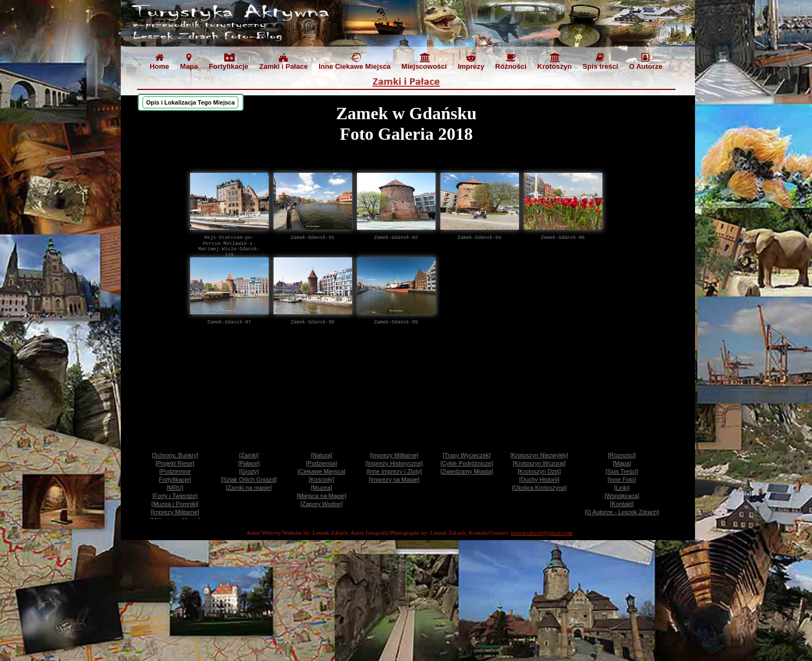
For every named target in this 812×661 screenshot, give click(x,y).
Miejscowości (424, 61)
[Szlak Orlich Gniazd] (249, 479)
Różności (511, 61)
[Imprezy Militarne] (394, 455)
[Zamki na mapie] (249, 488)
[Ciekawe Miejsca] (321, 471)
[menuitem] (159, 63)
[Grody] (249, 471)
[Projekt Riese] (175, 463)
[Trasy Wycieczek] (467, 455)
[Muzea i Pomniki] (175, 504)
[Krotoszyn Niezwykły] (539, 455)
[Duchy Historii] (540, 479)
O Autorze (646, 61)
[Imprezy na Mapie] (394, 479)
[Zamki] (249, 455)
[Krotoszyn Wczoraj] (540, 463)
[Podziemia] (321, 463)
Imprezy (471, 61)
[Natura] (321, 455)
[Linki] (622, 488)
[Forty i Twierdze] (175, 496)
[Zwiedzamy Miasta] (467, 471)
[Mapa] (622, 463)
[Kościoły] (321, 479)
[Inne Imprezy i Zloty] (394, 471)
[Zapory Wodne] (321, 504)
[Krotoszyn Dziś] (539, 471)
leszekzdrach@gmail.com (542, 533)
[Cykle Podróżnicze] (467, 463)
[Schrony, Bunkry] (175, 455)
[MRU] (175, 488)
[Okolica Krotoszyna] (539, 488)
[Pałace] (249, 463)
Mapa (189, 61)
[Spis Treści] (622, 471)
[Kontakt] (622, 504)
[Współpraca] (622, 496)
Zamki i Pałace (284, 61)
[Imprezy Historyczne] (394, 463)
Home (159, 61)
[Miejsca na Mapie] (322, 496)
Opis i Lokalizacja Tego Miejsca (191, 102)
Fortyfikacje (229, 61)
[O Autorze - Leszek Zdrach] (622, 512)
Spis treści (600, 61)
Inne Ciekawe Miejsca (355, 61)
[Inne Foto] (622, 479)
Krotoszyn (555, 61)
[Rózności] (622, 455)
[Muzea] (321, 488)
